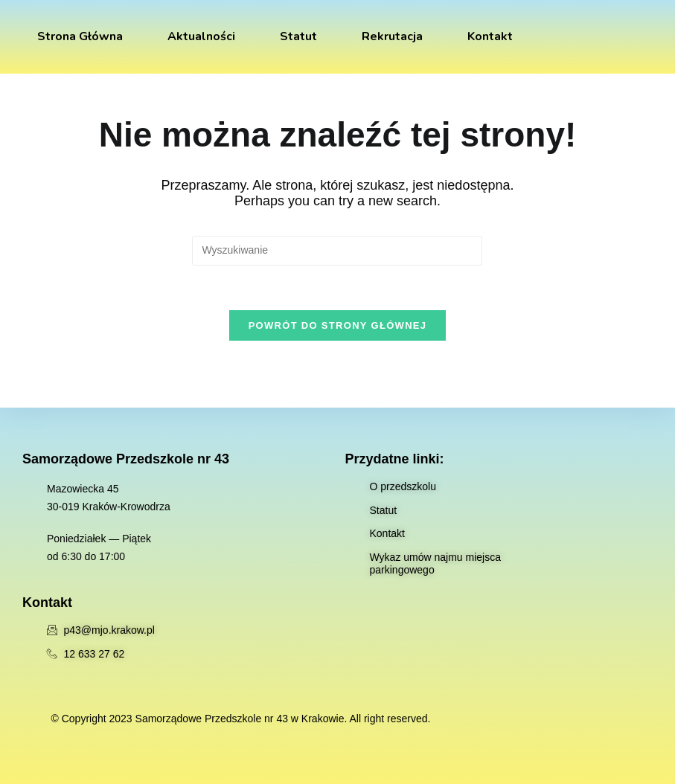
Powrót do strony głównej (338, 325)
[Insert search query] (337, 251)
